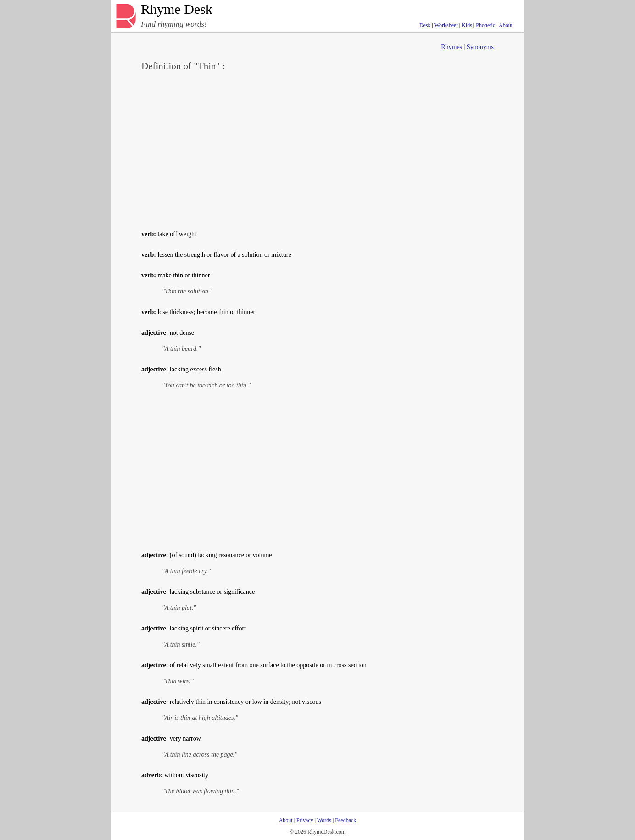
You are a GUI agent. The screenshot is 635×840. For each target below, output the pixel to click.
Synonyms (480, 47)
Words (324, 820)
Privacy (305, 820)
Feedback (345, 820)
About (506, 25)
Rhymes (451, 47)
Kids (467, 25)
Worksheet (446, 25)
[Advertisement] (317, 149)
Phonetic (485, 25)
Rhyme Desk (177, 9)
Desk (425, 25)
